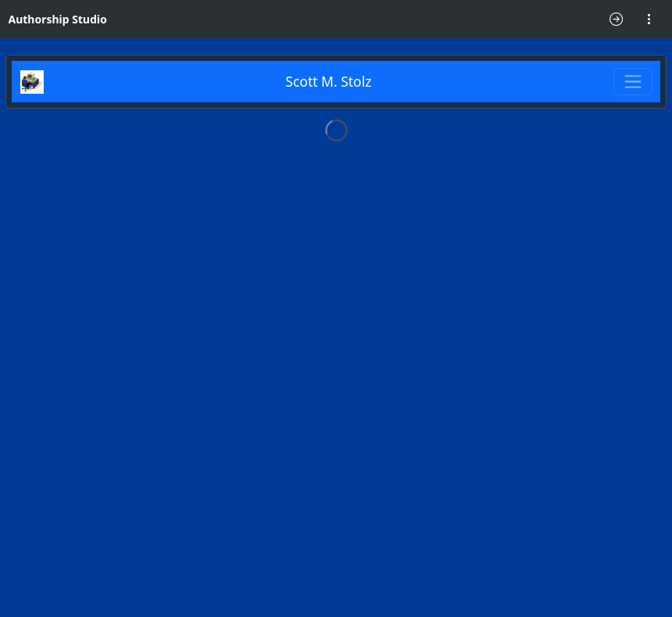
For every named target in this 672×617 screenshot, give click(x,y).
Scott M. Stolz (329, 81)
